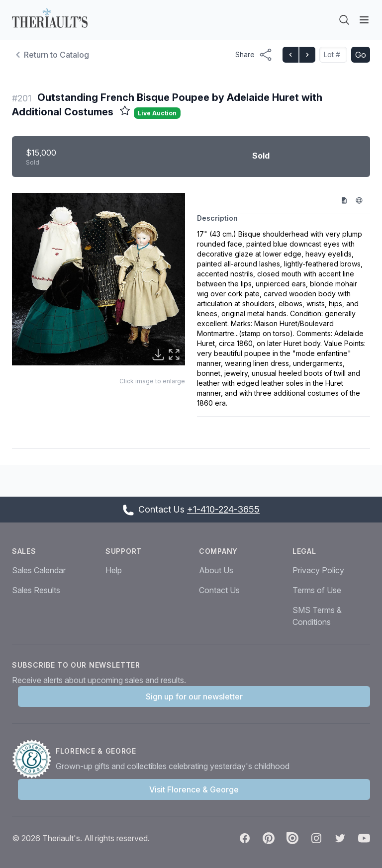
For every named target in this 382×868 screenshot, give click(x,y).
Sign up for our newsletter (194, 696)
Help (114, 570)
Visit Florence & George (194, 789)
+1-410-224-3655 (223, 509)
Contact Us (219, 590)
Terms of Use (317, 590)
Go (361, 55)
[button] (98, 279)
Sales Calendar (39, 570)
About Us (216, 570)
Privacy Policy (318, 570)
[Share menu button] (254, 55)
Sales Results (36, 590)
